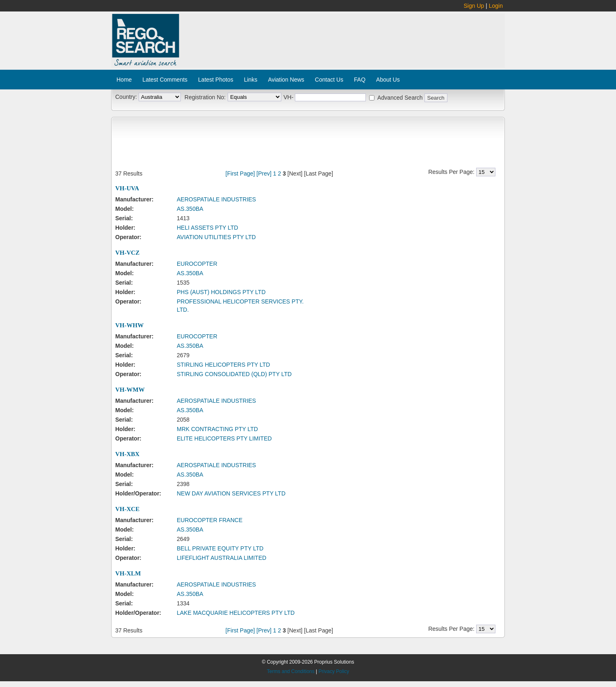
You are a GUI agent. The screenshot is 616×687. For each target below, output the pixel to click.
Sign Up (474, 6)
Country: (126, 97)
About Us (388, 80)
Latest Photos (216, 80)
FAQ (360, 80)
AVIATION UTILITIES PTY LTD (216, 237)
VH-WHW (129, 325)
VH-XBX (127, 454)
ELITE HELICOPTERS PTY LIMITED (224, 438)
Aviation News (286, 80)
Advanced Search (400, 98)
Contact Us (329, 80)
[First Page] (240, 173)
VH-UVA (127, 188)
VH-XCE (127, 509)
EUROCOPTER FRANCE (210, 520)
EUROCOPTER (197, 264)
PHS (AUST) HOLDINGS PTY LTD (221, 292)
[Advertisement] (342, 36)
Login (496, 6)
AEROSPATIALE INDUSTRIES (216, 199)
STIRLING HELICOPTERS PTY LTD (223, 365)
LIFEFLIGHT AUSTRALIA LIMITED (221, 558)
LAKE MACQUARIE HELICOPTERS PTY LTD (236, 613)
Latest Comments (165, 80)
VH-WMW (130, 390)
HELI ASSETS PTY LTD (208, 228)
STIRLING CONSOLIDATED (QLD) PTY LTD (234, 374)
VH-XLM (128, 573)
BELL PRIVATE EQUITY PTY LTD (220, 548)
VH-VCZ (127, 253)
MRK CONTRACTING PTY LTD (217, 429)
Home (124, 80)
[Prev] (264, 173)
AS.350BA (190, 209)
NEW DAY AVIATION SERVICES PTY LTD (231, 493)
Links (251, 80)
